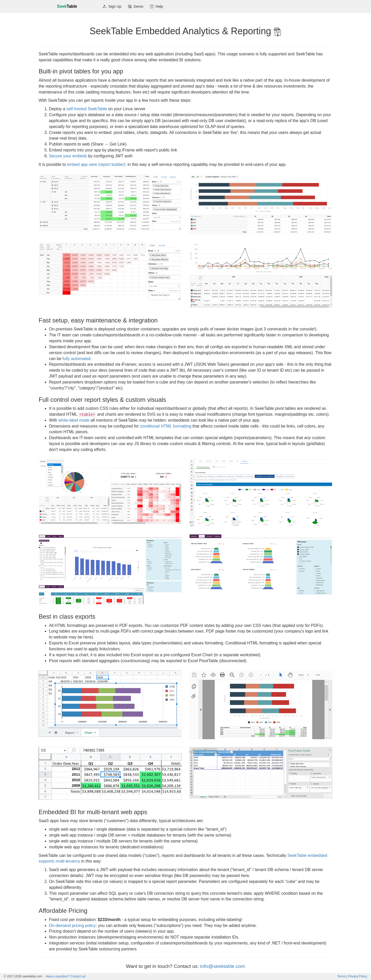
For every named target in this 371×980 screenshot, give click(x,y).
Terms (341, 976)
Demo (135, 7)
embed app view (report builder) (96, 164)
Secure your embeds (68, 156)
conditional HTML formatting (166, 426)
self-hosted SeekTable (87, 109)
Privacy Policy (358, 976)
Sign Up (112, 7)
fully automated (76, 359)
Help (156, 7)
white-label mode (74, 420)
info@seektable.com (223, 966)
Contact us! (66, 976)
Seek (67, 6)
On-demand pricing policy (72, 926)
